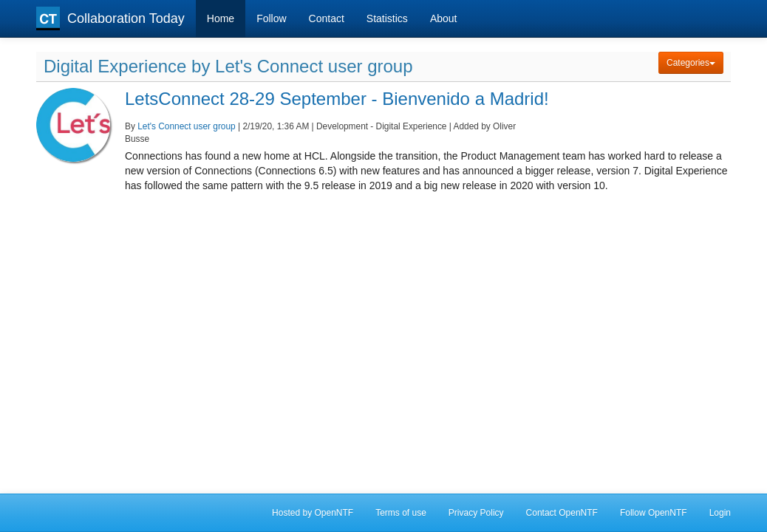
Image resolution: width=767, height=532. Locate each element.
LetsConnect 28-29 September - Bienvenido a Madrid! (337, 99)
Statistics (387, 18)
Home (221, 18)
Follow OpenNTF (654, 513)
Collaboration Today (110, 18)
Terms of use (401, 513)
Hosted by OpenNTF (313, 513)
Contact (327, 18)
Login (720, 513)
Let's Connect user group (187, 126)
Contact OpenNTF (562, 513)
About (444, 18)
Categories (691, 63)
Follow (271, 18)
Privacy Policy (476, 513)
